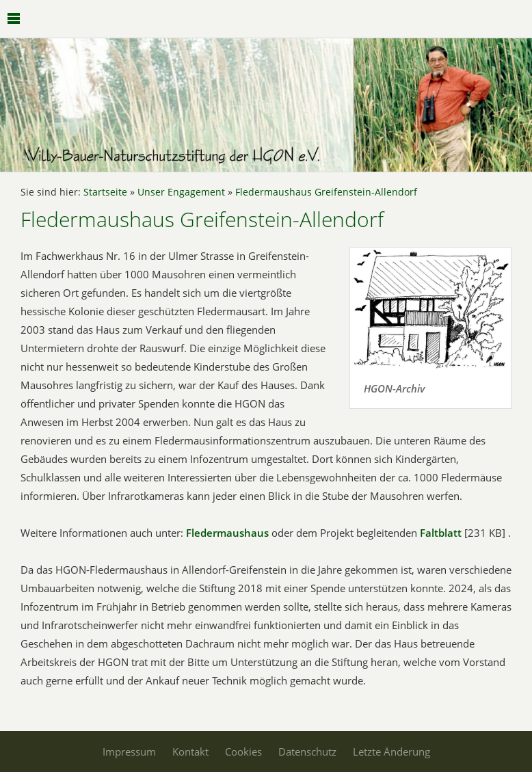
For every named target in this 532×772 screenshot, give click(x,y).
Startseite (105, 192)
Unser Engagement (181, 192)
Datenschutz (307, 751)
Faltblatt (441, 533)
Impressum (129, 751)
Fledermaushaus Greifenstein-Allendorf (326, 192)
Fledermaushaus (229, 533)
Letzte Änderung (391, 751)
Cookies (243, 751)
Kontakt (190, 751)
